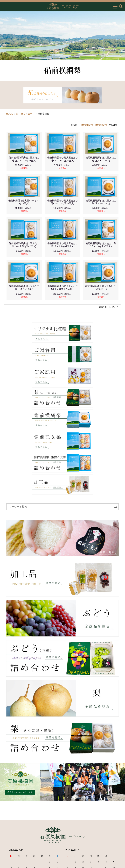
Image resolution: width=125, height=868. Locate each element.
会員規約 (9, 837)
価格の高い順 (101, 125)
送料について (11, 832)
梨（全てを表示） (26, 114)
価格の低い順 (87, 125)
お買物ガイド (11, 816)
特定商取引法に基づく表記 (18, 821)
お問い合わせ (11, 842)
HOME (10, 114)
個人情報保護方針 (14, 826)
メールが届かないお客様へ (18, 847)
